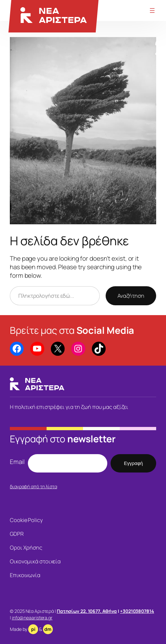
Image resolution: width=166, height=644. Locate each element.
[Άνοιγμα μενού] (152, 10)
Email (17, 462)
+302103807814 (137, 611)
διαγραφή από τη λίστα (33, 486)
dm (48, 629)
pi (33, 629)
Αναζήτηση (131, 296)
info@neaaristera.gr (32, 618)
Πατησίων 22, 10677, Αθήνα (87, 611)
